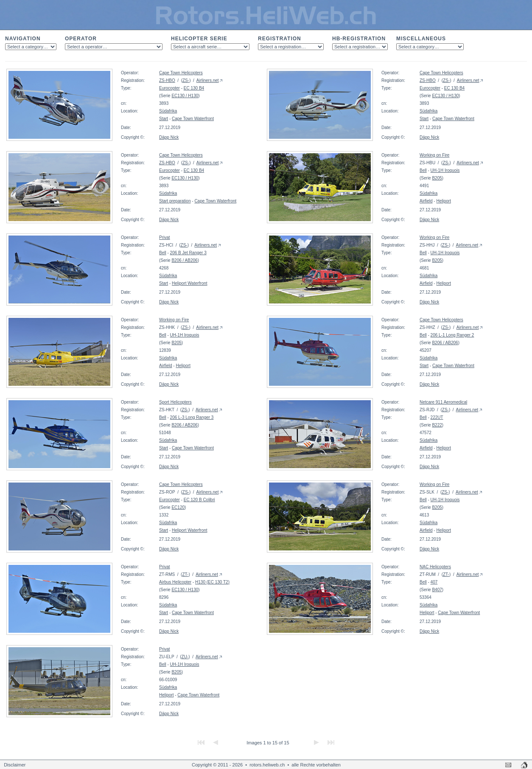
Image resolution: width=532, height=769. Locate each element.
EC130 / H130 (185, 96)
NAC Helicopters (435, 567)
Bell (423, 170)
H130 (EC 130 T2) (212, 582)
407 (434, 582)
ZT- (185, 574)
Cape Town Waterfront (193, 119)
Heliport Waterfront (190, 283)
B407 (437, 590)
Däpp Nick (169, 137)
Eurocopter (169, 88)
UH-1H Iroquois (445, 170)
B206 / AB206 (184, 260)
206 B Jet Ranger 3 (188, 253)
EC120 (178, 507)
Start (164, 119)
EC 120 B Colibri (199, 500)
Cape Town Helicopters (181, 73)
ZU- (185, 657)
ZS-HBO (167, 80)
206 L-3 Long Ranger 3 (192, 417)
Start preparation (175, 201)
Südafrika (168, 111)
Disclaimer (15, 765)
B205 (437, 178)
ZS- (186, 80)
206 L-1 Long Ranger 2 (452, 335)
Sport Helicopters (175, 402)
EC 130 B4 (194, 88)
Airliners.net (208, 80)
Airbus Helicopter (175, 582)
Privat (165, 237)
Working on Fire (434, 155)
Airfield (426, 201)
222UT (437, 417)
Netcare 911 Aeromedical (443, 402)
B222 (437, 425)
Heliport (443, 201)
